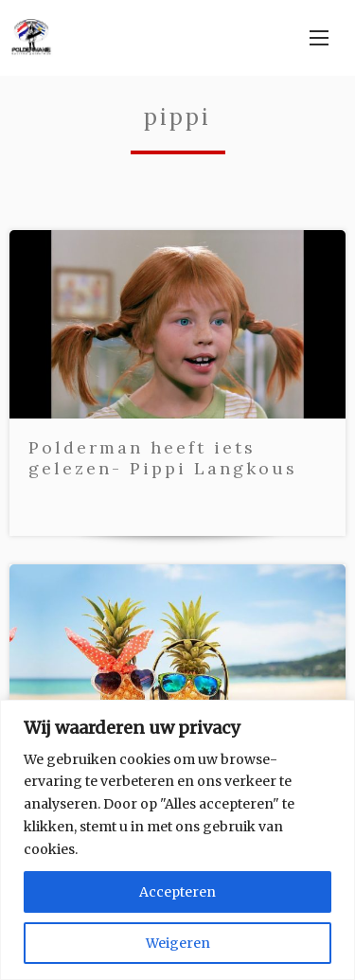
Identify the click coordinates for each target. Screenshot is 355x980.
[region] (177, 840)
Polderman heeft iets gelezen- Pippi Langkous (163, 458)
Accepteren (177, 892)
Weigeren (178, 943)
